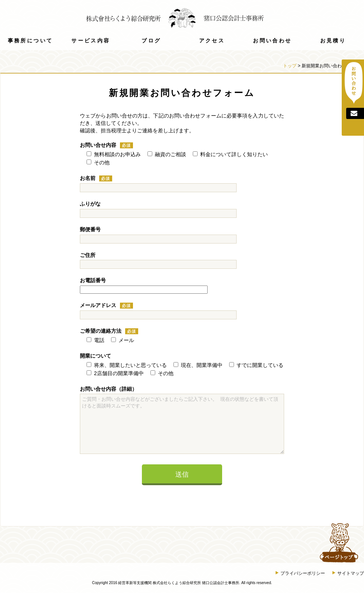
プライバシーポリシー (300, 573)
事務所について (30, 41)
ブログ (151, 41)
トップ (290, 66)
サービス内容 (91, 41)
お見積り (333, 41)
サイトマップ (348, 573)
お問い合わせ (272, 41)
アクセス (212, 41)
